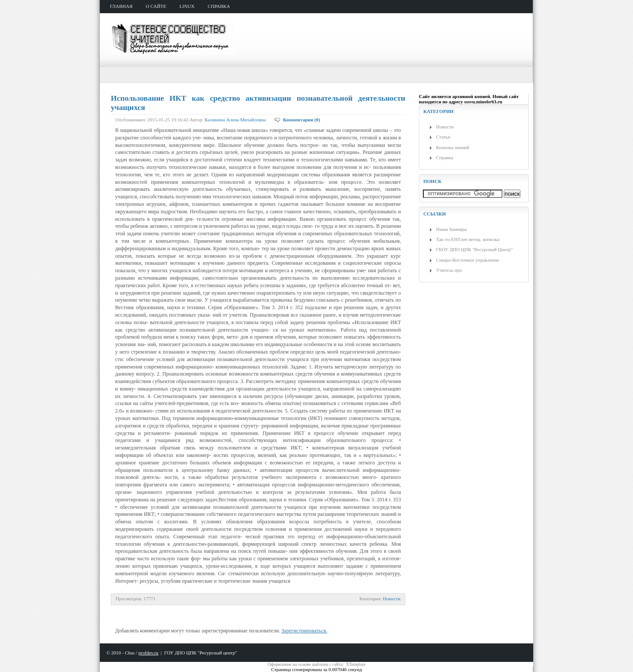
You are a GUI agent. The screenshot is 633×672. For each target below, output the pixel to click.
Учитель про (449, 270)
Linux (187, 6)
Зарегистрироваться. (304, 631)
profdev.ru (148, 653)
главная (121, 6)
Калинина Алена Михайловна (235, 120)
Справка (445, 157)
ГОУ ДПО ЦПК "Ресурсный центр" (200, 653)
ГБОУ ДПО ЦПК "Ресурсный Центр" (474, 249)
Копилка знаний (453, 147)
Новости (392, 599)
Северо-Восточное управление (467, 260)
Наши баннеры (451, 229)
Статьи (443, 137)
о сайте (156, 6)
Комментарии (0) (302, 120)
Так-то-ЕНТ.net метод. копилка (468, 239)
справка (219, 6)
